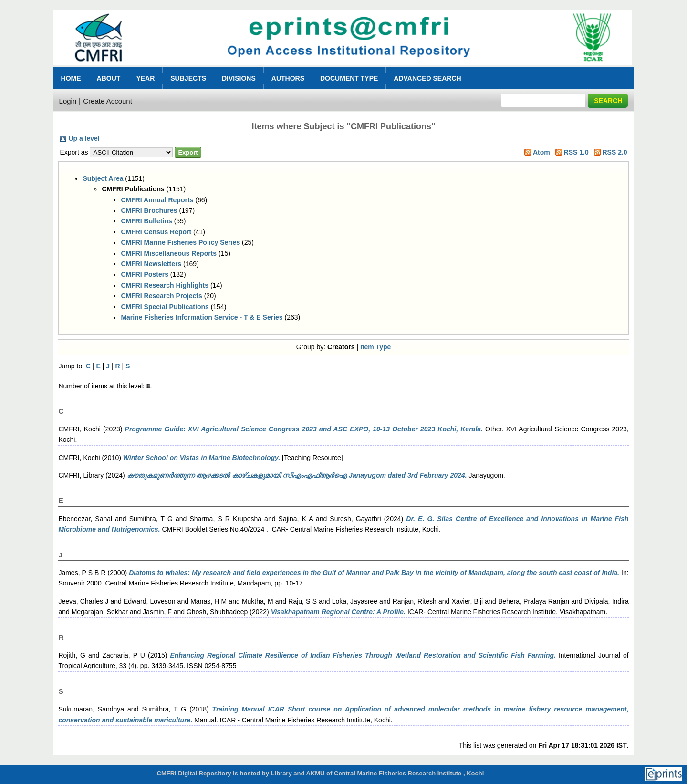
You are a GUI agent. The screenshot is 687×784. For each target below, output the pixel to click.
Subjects (188, 78)
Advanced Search (427, 78)
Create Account (108, 101)
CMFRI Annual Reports (157, 200)
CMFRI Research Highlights (165, 285)
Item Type (375, 347)
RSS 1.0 (576, 152)
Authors (288, 78)
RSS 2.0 (614, 152)
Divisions (239, 78)
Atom (541, 152)
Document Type (349, 78)
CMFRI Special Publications (165, 307)
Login (68, 101)
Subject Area (103, 178)
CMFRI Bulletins (146, 221)
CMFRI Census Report (156, 232)
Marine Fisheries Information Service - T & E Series (202, 317)
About (109, 78)
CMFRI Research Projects (161, 296)
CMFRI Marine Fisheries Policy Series (180, 242)
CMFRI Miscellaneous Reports (169, 253)
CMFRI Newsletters (151, 264)
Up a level (84, 138)
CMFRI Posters (145, 274)
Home (71, 78)
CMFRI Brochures (149, 210)
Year (145, 78)
